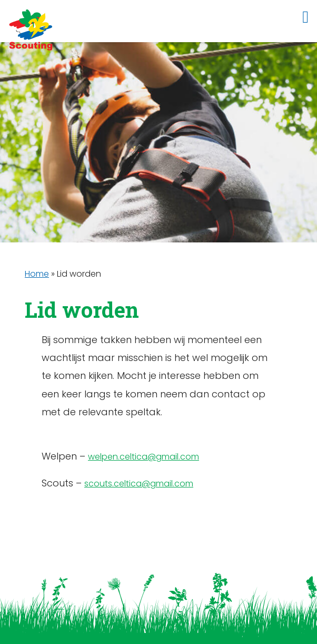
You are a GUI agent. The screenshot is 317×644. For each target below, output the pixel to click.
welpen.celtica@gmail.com (143, 457)
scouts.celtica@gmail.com (139, 484)
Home (37, 274)
